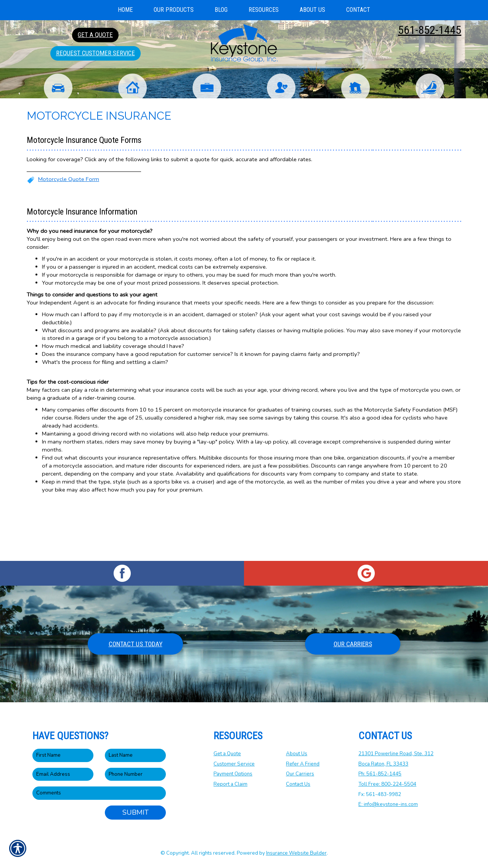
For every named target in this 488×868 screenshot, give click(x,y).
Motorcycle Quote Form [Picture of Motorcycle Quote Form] (69, 237)
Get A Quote (95, 35)
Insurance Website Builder (296, 853)
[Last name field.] (135, 756)
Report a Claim (230, 785)
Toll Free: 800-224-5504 (387, 785)
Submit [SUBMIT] (136, 813)
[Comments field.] (99, 794)
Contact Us (298, 785)
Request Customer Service (96, 53)
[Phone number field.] (135, 775)
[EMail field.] (63, 775)
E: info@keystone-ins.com (388, 805)
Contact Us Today (136, 644)
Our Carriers (353, 644)
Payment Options (233, 774)
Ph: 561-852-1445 (380, 774)
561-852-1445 (430, 30)
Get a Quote (227, 754)
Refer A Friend (303, 764)
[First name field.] (63, 756)
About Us (297, 754)
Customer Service (234, 764)
